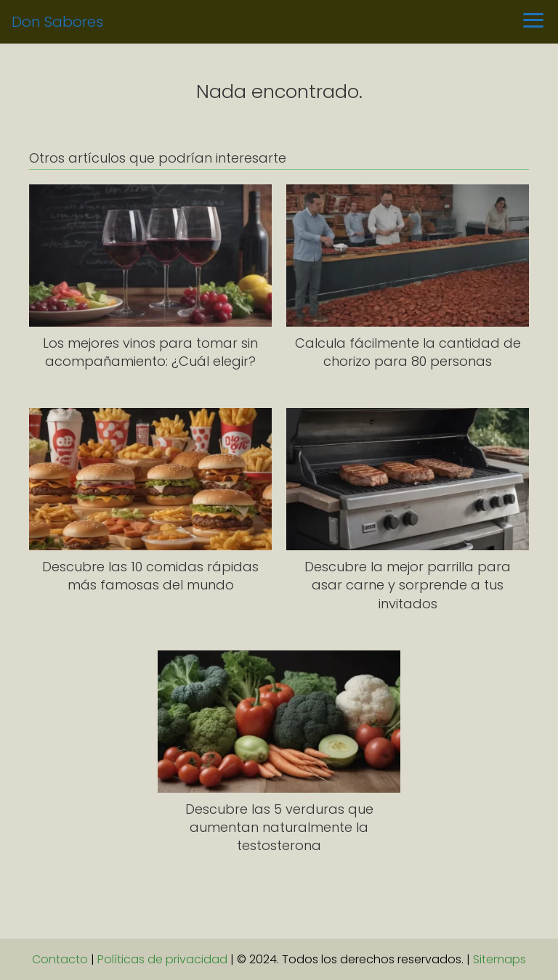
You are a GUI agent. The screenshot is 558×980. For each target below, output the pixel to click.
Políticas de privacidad (162, 959)
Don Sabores (57, 22)
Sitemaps (500, 959)
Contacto (60, 959)
